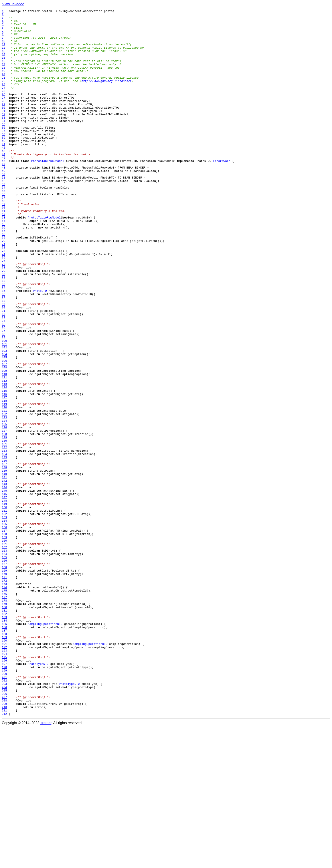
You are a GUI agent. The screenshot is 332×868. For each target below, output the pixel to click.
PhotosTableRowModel (48, 191)
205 (4, 827)
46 (4, 191)
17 (4, 75)
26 (4, 111)
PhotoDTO (40, 347)
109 (4, 443)
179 (4, 723)
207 (4, 835)
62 (4, 255)
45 (4, 187)
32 (4, 135)
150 (4, 607)
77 (4, 315)
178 (4, 719)
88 (4, 359)
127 (4, 515)
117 (4, 475)
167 (4, 675)
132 (4, 535)
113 (4, 459)
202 (4, 815)
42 (4, 175)
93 (4, 379)
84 (4, 343)
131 (4, 531)
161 (4, 651)
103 (4, 419)
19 (4, 83)
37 (4, 155)
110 (4, 447)
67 (4, 275)
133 (4, 539)
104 (4, 423)
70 (4, 287)
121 (4, 491)
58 (4, 239)
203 (4, 819)
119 (4, 483)
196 (4, 791)
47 (4, 195)
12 (4, 56)
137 (4, 555)
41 (4, 171)
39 (4, 163)
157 (4, 635)
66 (4, 271)
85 (4, 347)
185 (4, 747)
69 (4, 283)
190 (4, 767)
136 (4, 551)
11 (4, 52)
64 (4, 263)
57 (4, 235)
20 (4, 87)
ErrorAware (222, 191)
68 (4, 279)
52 (4, 215)
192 (4, 775)
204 (4, 823)
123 (4, 499)
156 (4, 631)
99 (4, 403)
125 (4, 507)
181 (4, 731)
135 (4, 547)
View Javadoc (13, 4)
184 (4, 743)
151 (4, 611)
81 (4, 331)
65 (4, 267)
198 (4, 799)
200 (4, 807)
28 (4, 119)
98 (4, 399)
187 (4, 755)
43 (4, 179)
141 (4, 571)
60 (4, 247)
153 (4, 619)
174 (4, 703)
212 (4, 855)
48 (4, 199)
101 (4, 411)
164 (4, 663)
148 (4, 599)
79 (4, 323)
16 (4, 72)
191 (4, 771)
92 (4, 375)
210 (4, 847)
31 (4, 131)
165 (4, 667)
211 (4, 851)
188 (4, 759)
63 (4, 259)
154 (4, 623)
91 (4, 371)
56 (4, 231)
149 (4, 603)
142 (4, 575)
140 (4, 567)
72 (4, 295)
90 (4, 367)
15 (4, 68)
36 (4, 151)
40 (4, 167)
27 (4, 115)
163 (4, 659)
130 (4, 527)
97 (4, 395)
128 (4, 519)
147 (4, 595)
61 (4, 251)
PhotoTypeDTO (38, 795)
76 (4, 311)
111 (4, 451)
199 (4, 803)
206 (4, 831)
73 (4, 299)
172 (4, 695)
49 (4, 203)
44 (4, 183)
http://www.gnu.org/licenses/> (107, 95)
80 (4, 327)
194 (4, 783)
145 (4, 587)
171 (4, 691)
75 (4, 307)
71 (4, 291)
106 (4, 431)
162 (4, 655)
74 (4, 303)
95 (4, 387)
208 (4, 839)
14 (4, 64)
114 (4, 463)
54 (4, 223)
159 (4, 643)
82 (4, 335)
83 (4, 339)
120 (4, 487)
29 (4, 123)
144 (4, 583)
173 (4, 699)
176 (4, 711)
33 (4, 139)
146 (4, 591)
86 (4, 351)
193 (4, 779)
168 (4, 679)
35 (4, 147)
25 (4, 107)
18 (4, 79)
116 (4, 471)
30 (4, 127)
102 (4, 415)
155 (4, 627)
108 (4, 439)
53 (4, 219)
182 (4, 735)
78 (4, 319)
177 (4, 715)
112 (4, 455)
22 (4, 95)
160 (4, 647)
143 (4, 579)
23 (4, 99)
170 (4, 687)
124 (4, 503)
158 (4, 639)
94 (4, 383)
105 (4, 427)
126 (4, 511)
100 (4, 407)
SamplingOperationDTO (45, 747)
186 (4, 751)
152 (4, 615)
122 (4, 495)
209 (4, 843)
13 (4, 60)
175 (4, 707)
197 (4, 795)
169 (4, 683)
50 (4, 207)
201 (4, 811)
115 (4, 467)
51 (4, 211)
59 (4, 243)
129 (4, 523)
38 (4, 159)
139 (4, 563)
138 (4, 559)
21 (4, 91)
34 (4, 143)
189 (4, 763)
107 (4, 435)
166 (4, 671)
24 (4, 103)
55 (4, 227)
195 (4, 787)
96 (4, 391)
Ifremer (46, 864)
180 (4, 727)
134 (4, 543)
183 (4, 739)
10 (4, 48)
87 (4, 355)
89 (4, 363)
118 (4, 479)
